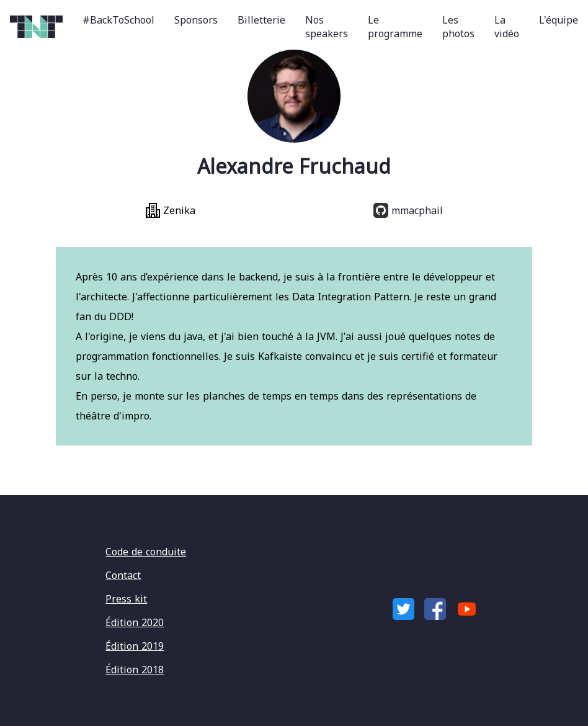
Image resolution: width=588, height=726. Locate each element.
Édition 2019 (135, 646)
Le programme (395, 27)
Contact (123, 575)
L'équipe (559, 20)
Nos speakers (327, 27)
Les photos (458, 27)
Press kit (126, 599)
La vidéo (507, 27)
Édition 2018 (135, 670)
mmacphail (408, 210)
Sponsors (196, 20)
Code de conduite (146, 552)
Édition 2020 (135, 622)
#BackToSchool (118, 20)
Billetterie (261, 20)
